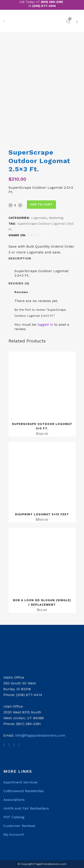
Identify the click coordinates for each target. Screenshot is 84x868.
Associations (14, 800)
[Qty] (15, 205)
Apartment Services (20, 782)
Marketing (56, 218)
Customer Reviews (19, 826)
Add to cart (41, 204)
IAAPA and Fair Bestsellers (26, 808)
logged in (45, 324)
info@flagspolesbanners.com (40, 735)
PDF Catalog (14, 817)
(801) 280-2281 (52, 2)
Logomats (39, 218)
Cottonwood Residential (24, 791)
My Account (14, 834)
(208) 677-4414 (44, 6)
